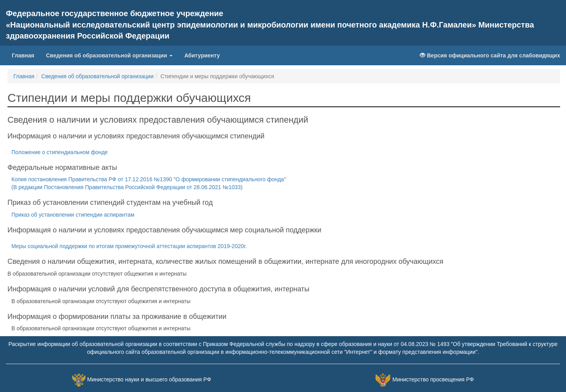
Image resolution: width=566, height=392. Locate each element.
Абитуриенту (202, 55)
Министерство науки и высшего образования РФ (149, 380)
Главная (26, 55)
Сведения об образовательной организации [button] (109, 55)
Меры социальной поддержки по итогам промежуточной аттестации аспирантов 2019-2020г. (129, 246)
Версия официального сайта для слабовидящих (490, 55)
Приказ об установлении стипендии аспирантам (73, 215)
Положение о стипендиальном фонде (60, 152)
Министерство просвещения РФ (433, 380)
